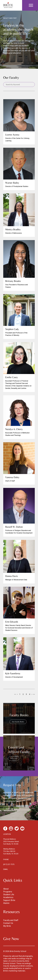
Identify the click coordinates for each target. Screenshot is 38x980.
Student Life (9, 894)
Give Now (11, 939)
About (6, 889)
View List (14, 758)
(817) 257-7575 (9, 864)
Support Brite (9, 900)
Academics (8, 897)
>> (34, 694)
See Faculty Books (18, 722)
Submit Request (12, 809)
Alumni (6, 903)
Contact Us (8, 923)
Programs (8, 892)
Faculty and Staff (11, 920)
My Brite (7, 926)
